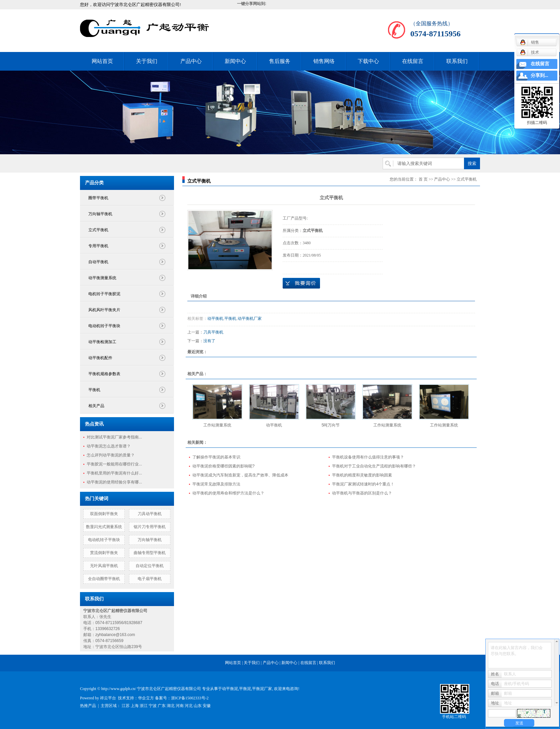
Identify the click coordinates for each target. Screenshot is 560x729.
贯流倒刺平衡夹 (104, 553)
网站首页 (102, 61)
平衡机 (94, 390)
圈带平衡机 (98, 198)
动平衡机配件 (100, 358)
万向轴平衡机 (100, 214)
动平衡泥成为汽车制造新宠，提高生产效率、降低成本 (240, 475)
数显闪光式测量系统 (104, 527)
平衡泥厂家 (262, 689)
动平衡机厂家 (250, 319)
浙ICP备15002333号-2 (190, 698)
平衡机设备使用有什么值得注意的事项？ (368, 457)
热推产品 (88, 706)
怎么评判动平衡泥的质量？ (111, 455)
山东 (198, 706)
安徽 (207, 706)
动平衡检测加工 (102, 342)
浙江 (144, 706)
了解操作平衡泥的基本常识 (216, 457)
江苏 (126, 706)
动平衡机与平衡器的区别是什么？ (362, 493)
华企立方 (146, 698)
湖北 (171, 706)
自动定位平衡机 (150, 566)
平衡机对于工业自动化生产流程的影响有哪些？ (374, 466)
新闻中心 (235, 61)
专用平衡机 (98, 246)
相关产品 (96, 406)
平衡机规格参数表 (104, 374)
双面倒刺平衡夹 (104, 514)
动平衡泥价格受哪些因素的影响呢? (223, 466)
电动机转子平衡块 (104, 326)
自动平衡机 (98, 262)
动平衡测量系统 (102, 278)
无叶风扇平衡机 (104, 566)
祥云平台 (108, 698)
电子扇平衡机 (150, 579)
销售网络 (324, 61)
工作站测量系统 (217, 425)
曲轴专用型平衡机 (150, 553)
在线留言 (413, 61)
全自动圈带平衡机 (104, 579)
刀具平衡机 (213, 332)
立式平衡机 (98, 230)
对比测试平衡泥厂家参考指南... (114, 437)
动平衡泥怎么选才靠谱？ (109, 446)
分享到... (539, 75)
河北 (189, 706)
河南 (180, 706)
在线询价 (301, 283)
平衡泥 (245, 689)
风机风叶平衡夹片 (104, 310)
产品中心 (191, 61)
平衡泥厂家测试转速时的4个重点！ (363, 484)
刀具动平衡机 (150, 514)
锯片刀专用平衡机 (150, 527)
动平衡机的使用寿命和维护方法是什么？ (228, 493)
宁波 (153, 706)
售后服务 (280, 61)
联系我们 (457, 61)
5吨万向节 (331, 425)
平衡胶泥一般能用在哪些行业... (114, 464)
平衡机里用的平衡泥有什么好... (114, 473)
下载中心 (368, 61)
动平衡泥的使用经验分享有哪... (114, 482)
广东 (162, 706)
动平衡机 (215, 319)
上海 (135, 706)
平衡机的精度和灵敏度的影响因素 (362, 475)
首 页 (423, 179)
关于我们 (147, 61)
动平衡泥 (230, 689)
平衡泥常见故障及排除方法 (216, 484)
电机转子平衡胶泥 (104, 294)
